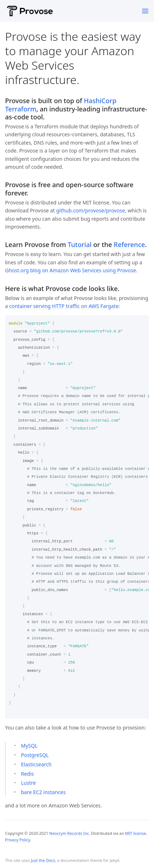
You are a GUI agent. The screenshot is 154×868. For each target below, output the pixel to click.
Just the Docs (43, 860)
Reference (130, 244)
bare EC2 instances (43, 792)
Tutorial (80, 244)
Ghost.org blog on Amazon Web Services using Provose (70, 270)
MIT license (136, 833)
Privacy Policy (18, 840)
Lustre (28, 783)
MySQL (29, 746)
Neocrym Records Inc (69, 833)
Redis (27, 774)
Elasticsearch (36, 764)
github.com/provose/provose (91, 210)
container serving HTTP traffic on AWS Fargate (64, 306)
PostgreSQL (35, 755)
